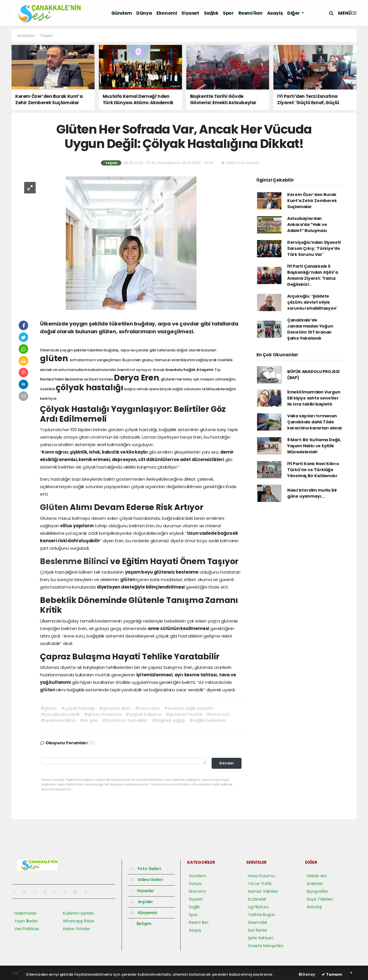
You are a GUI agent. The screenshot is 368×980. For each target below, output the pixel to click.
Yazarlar (142, 891)
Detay (307, 974)
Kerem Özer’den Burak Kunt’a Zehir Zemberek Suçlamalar (312, 201)
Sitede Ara (317, 876)
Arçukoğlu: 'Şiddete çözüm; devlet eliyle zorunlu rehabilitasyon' (312, 302)
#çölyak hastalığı (78, 708)
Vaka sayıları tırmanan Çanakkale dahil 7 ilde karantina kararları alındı (315, 422)
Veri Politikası (27, 929)
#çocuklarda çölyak (60, 714)
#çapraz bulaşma (143, 714)
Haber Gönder (77, 929)
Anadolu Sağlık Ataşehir (190, 370)
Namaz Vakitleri (263, 891)
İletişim (141, 924)
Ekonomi (167, 13)
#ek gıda (89, 720)
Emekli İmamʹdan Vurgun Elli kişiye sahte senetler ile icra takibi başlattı (314, 398)
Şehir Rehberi (260, 938)
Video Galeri (146, 880)
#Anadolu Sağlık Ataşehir (188, 708)
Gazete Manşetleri (266, 946)
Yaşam (47, 36)
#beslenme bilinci (58, 720)
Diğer (294, 13)
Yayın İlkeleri (26, 921)
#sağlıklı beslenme (208, 720)
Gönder (227, 763)
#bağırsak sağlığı (168, 720)
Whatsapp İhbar (78, 921)
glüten (128, 580)
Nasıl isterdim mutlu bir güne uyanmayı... (312, 493)
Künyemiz (143, 913)
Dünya (144, 13)
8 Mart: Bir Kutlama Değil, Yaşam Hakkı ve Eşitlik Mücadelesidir (314, 446)
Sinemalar (258, 922)
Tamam (332, 974)
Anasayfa (26, 36)
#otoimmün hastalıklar (125, 720)
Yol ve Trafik (260, 884)
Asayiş (275, 13)
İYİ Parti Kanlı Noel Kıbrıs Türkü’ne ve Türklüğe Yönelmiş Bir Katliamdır (313, 470)
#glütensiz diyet (115, 708)
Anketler (315, 884)
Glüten (55, 507)
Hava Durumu (261, 876)
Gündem (122, 13)
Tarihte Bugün (262, 915)
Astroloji (314, 907)
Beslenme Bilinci (75, 561)
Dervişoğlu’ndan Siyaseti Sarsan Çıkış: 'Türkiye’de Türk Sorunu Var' (314, 248)
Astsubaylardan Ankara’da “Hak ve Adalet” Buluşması (307, 224)
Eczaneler (257, 899)
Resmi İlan (250, 13)
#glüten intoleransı (103, 714)
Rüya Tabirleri (320, 899)
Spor (228, 13)
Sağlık (211, 13)
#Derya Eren (147, 708)
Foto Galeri (145, 869)
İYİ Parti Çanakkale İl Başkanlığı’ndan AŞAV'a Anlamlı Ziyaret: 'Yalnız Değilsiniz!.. (313, 275)
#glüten (49, 708)
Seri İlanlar (258, 930)
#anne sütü (218, 714)
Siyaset (190, 13)
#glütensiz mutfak (184, 714)
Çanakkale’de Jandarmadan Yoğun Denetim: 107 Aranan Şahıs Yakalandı (310, 329)
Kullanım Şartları (78, 913)
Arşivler (141, 902)
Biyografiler (318, 891)
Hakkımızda (25, 913)
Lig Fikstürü (258, 907)
